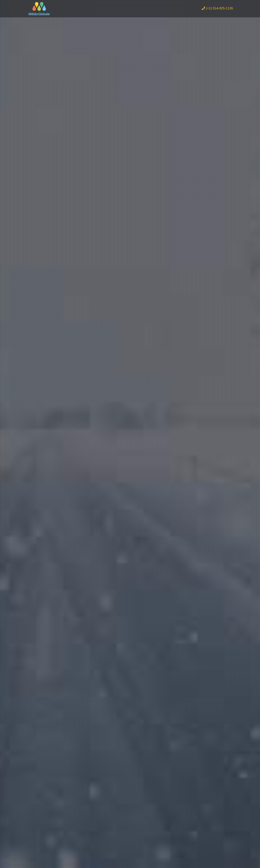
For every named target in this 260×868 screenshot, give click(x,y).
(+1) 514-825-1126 (217, 9)
